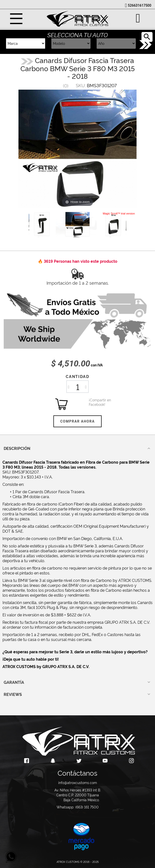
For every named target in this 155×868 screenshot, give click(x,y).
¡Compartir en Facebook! (95, 402)
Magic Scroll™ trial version (119, 213)
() (66, 85)
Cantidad (77, 376)
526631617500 (140, 5)
